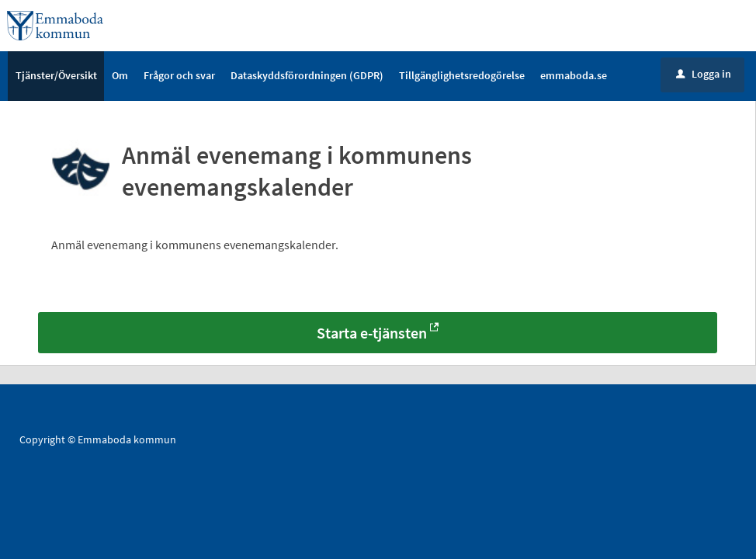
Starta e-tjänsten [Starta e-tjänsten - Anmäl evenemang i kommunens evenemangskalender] (372, 334)
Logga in (704, 75)
